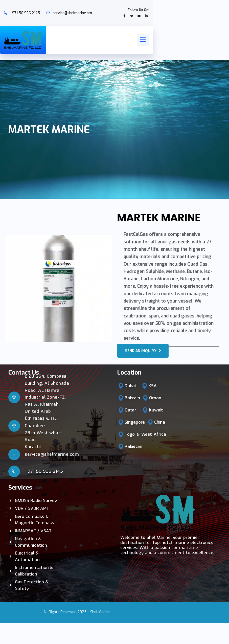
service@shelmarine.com (52, 454)
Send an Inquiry (143, 351)
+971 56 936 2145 (25, 13)
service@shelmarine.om (72, 13)
